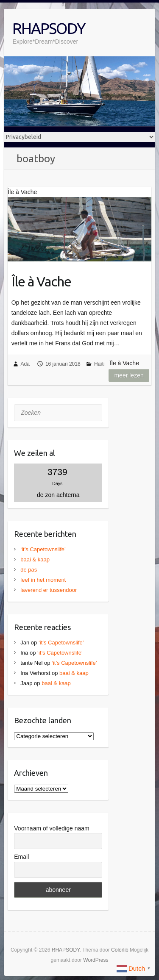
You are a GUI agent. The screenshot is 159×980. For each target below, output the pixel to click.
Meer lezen (129, 375)
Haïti (99, 364)
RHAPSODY (49, 28)
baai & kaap (35, 559)
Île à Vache (41, 281)
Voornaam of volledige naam (52, 828)
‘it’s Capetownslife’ (43, 549)
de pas (29, 570)
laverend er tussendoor (49, 590)
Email (21, 857)
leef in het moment (43, 580)
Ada (25, 364)
